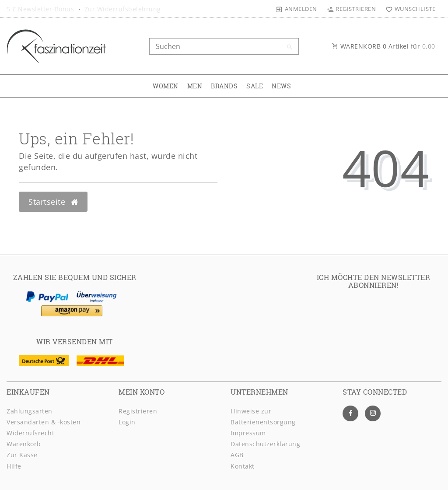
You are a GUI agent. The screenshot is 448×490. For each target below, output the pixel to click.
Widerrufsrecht (30, 433)
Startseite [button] (53, 202)
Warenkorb (24, 444)
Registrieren (138, 411)
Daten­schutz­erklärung (265, 444)
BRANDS (224, 86)
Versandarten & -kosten (44, 422)
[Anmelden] (297, 9)
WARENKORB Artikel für (384, 46)
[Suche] (290, 47)
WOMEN (166, 86)
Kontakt (243, 466)
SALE (255, 86)
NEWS (281, 86)
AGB (237, 455)
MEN (195, 86)
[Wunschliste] (408, 9)
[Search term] (224, 46)
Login (127, 422)
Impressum (248, 433)
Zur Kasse (22, 455)
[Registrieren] (351, 9)
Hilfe (14, 466)
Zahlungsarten (30, 411)
